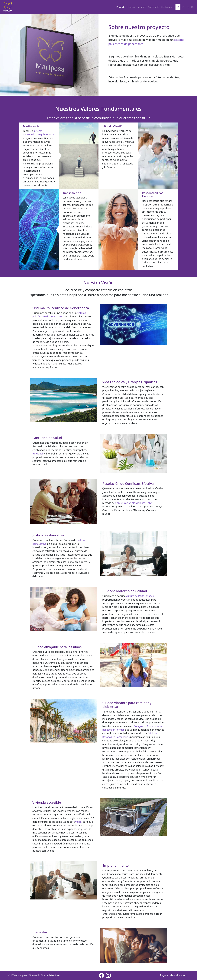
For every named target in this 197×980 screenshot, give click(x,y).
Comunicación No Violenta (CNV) (134, 503)
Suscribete (154, 7)
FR (188, 7)
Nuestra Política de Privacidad (44, 975)
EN (183, 7)
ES (178, 7)
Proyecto (121, 7)
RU (193, 7)
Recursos (141, 7)
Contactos (166, 7)
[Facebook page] (101, 975)
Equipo (131, 7)
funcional (38, 454)
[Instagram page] (108, 975)
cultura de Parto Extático (140, 596)
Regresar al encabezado (174, 975)
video (78, 822)
